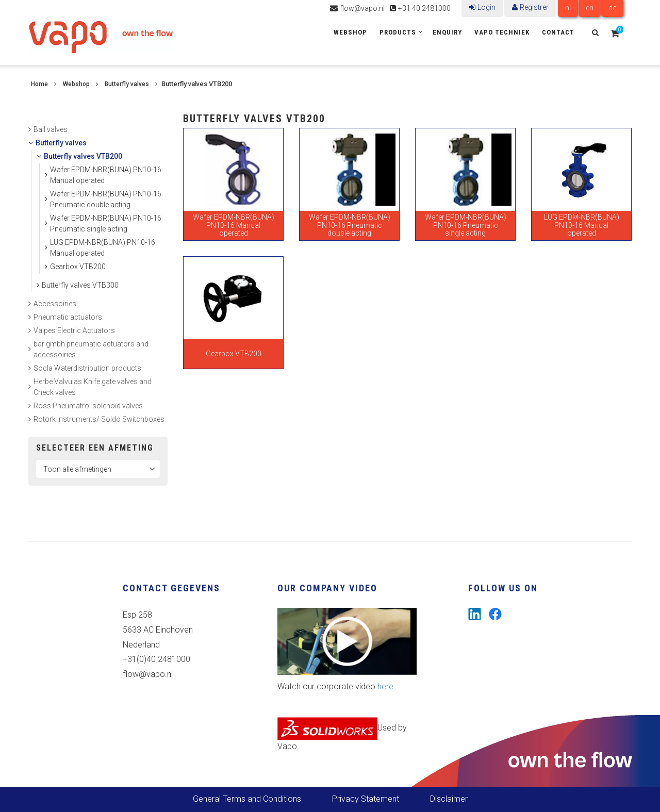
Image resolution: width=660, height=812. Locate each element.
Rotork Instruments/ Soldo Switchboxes (99, 419)
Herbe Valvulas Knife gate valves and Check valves (93, 387)
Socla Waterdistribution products (87, 368)
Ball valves (51, 129)
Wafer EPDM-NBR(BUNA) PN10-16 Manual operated (106, 175)
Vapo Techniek (502, 32)
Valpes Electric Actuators (74, 330)
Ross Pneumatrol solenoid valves (88, 406)
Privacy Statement (366, 799)
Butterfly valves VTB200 (83, 156)
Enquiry (447, 32)
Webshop (350, 32)
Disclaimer (449, 799)
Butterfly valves (127, 84)
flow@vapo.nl (362, 8)
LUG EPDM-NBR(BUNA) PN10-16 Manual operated (103, 248)
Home (39, 84)
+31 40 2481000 (424, 8)
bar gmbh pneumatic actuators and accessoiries (91, 349)
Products (398, 32)
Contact (558, 32)
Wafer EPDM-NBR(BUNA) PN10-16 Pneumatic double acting (106, 199)
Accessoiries (55, 304)
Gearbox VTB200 (78, 267)
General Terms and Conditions (247, 799)
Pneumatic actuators (68, 317)
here (385, 686)
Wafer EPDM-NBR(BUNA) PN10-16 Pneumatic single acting (106, 223)
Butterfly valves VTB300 (80, 285)
